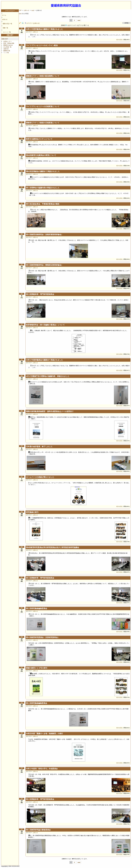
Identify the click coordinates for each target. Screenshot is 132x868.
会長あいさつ (7, 41)
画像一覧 (5, 28)
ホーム (4, 15)
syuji (33, 10)
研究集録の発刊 (32, 512)
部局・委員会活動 (9, 43)
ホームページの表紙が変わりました (40, 477)
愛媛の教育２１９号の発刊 (37, 668)
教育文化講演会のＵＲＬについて (39, 139)
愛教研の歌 (7, 51)
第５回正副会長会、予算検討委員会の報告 (43, 204)
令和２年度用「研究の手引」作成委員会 (42, 769)
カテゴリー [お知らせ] (33, 23)
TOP (20, 10)
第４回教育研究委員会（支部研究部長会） (43, 637)
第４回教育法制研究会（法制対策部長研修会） (44, 235)
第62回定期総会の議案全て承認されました (43, 171)
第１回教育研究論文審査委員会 (38, 830)
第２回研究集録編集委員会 (37, 609)
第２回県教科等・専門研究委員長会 (40, 799)
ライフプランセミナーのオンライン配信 (42, 45)
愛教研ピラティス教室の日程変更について (43, 123)
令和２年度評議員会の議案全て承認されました (44, 360)
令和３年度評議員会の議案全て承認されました (44, 29)
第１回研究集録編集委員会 (37, 703)
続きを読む (120, 40)
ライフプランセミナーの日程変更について (43, 107)
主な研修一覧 (7, 47)
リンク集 (6, 53)
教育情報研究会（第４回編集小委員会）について (45, 325)
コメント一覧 (7, 32)
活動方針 (6, 49)
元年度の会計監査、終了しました (39, 447)
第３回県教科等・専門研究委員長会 (40, 294)
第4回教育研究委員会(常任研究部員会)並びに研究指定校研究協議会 (53, 547)
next (79, 20)
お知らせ (5, 19)
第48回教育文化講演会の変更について (41, 155)
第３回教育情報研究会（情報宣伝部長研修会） (44, 265)
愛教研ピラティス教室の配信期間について (43, 76)
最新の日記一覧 (7, 24)
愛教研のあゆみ (8, 45)
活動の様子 (5, 39)
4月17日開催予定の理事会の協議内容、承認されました (48, 376)
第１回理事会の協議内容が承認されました (43, 188)
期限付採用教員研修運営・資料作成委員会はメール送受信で (50, 411)
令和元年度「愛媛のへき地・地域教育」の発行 (44, 734)
